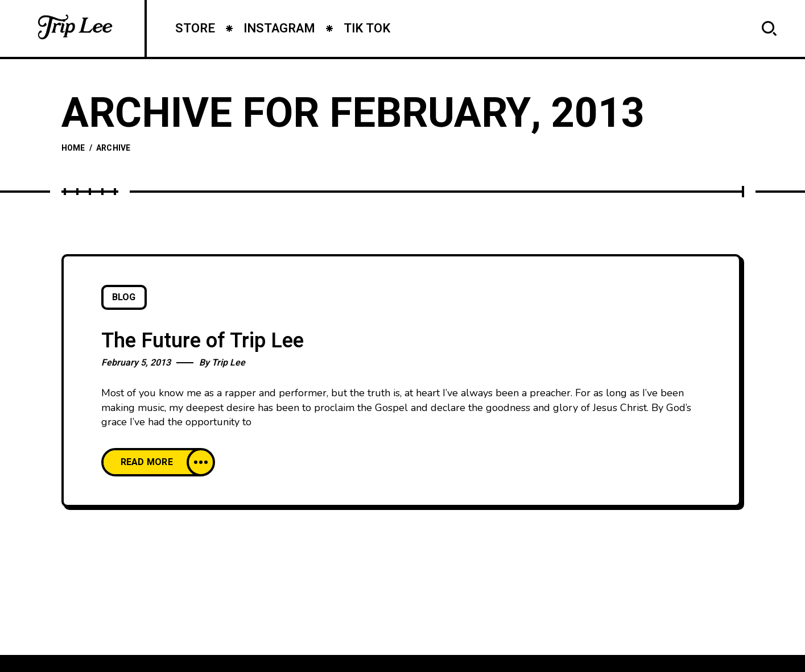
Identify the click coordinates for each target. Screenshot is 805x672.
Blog (124, 297)
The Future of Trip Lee (203, 341)
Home (73, 148)
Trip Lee (228, 363)
